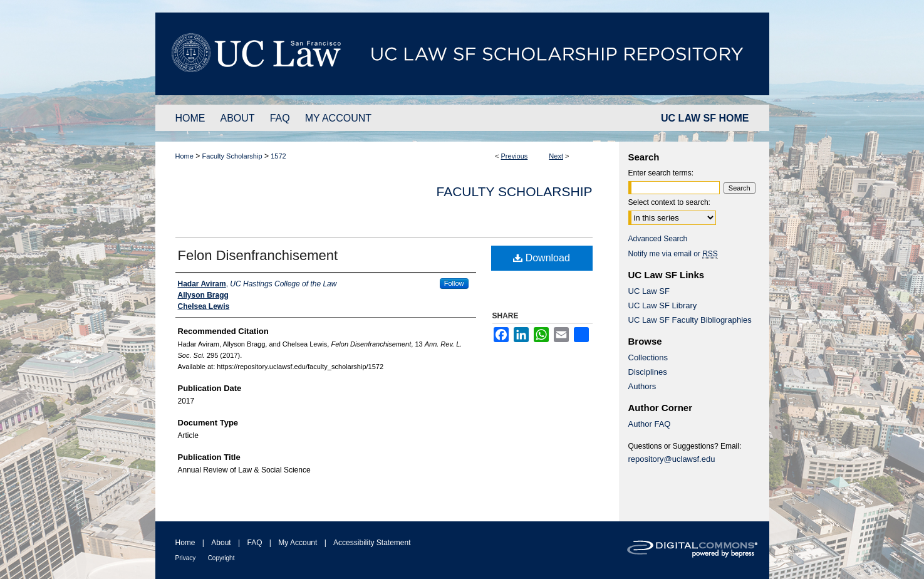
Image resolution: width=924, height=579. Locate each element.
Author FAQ (650, 424)
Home (184, 156)
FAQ (254, 543)
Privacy (186, 558)
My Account (298, 543)
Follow (454, 283)
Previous (515, 156)
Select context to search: (669, 202)
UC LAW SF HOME (705, 118)
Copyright (221, 558)
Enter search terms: (661, 173)
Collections (648, 357)
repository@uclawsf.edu (672, 459)
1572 (278, 156)
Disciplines (648, 372)
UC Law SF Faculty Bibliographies (690, 320)
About (221, 543)
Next (556, 156)
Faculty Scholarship (232, 156)
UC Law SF (649, 291)
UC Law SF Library (663, 305)
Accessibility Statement (372, 543)
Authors (642, 386)
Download (542, 258)
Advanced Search (658, 239)
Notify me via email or (673, 254)
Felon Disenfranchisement (258, 255)
